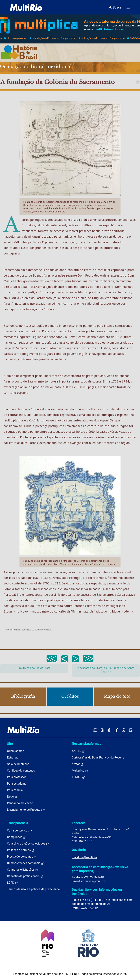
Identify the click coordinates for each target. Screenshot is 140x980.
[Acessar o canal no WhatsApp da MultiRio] (124, 730)
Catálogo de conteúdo (21, 771)
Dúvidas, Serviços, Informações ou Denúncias (97, 892)
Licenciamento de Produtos (26, 810)
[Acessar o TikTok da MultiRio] (109, 730)
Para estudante (17, 784)
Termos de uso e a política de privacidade (33, 889)
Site (10, 744)
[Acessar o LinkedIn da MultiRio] (131, 730)
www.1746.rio (90, 908)
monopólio (109, 415)
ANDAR (78, 751)
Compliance (16, 837)
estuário (73, 270)
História (8, 630)
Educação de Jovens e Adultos (36, 630)
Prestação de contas (22, 857)
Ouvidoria (79, 850)
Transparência (18, 823)
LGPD (12, 883)
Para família (15, 790)
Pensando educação (20, 803)
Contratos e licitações (23, 870)
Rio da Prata (26, 287)
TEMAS (78, 777)
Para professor (16, 777)
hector (78, 764)
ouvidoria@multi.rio (84, 857)
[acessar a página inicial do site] (26, 7)
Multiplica (80, 771)
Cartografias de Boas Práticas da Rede (98, 758)
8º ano (17, 630)
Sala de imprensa (18, 764)
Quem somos (16, 751)
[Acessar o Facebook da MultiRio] (117, 730)
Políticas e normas (21, 850)
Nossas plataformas (87, 744)
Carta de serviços (20, 831)
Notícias (12, 797)
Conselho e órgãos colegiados (28, 844)
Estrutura (13, 758)
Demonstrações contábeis (25, 863)
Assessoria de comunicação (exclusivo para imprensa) (100, 869)
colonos (53, 248)
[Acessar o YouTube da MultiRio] (95, 730)
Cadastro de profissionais (25, 876)
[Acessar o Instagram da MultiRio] (102, 730)
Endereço (79, 823)
